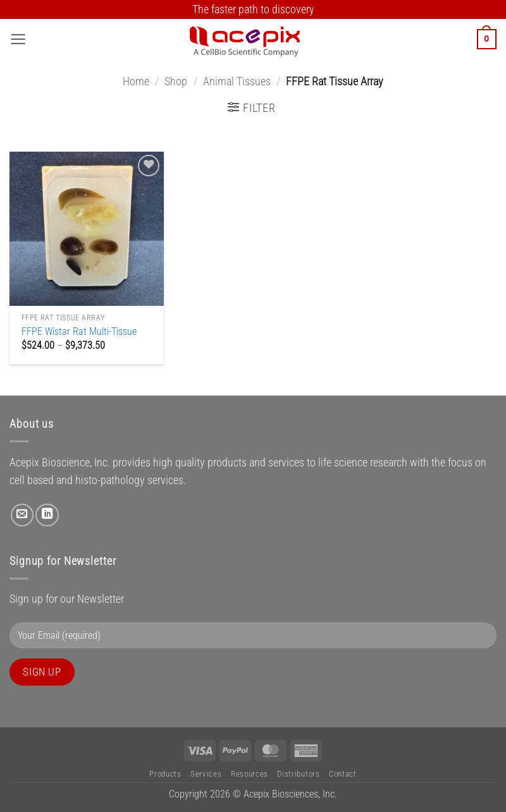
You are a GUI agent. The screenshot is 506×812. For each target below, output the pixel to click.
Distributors (298, 774)
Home (136, 82)
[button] (18, 39)
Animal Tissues (237, 82)
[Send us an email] (22, 515)
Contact (343, 774)
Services (206, 774)
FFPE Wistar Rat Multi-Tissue (79, 331)
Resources (250, 774)
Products (165, 774)
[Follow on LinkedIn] (47, 515)
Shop (176, 82)
